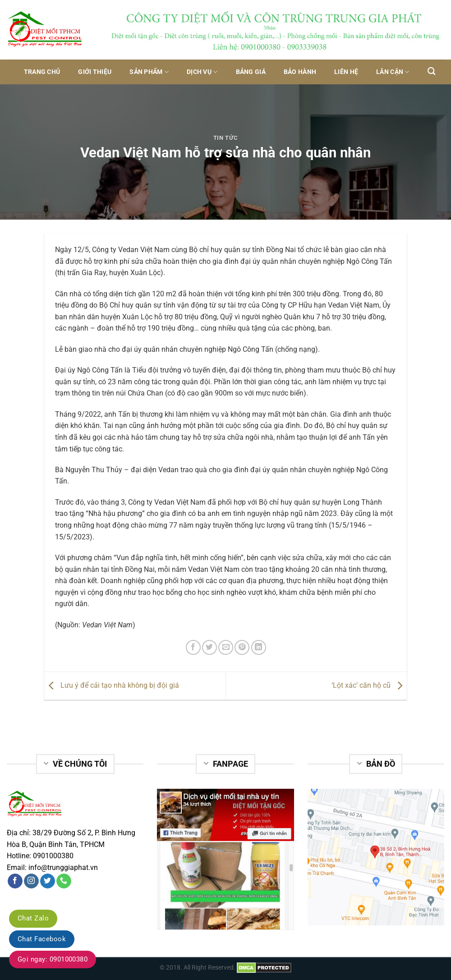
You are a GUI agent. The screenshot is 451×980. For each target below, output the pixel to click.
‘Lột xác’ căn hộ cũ (369, 685)
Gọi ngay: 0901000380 (53, 959)
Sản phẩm (149, 72)
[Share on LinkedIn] (259, 647)
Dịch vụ (202, 72)
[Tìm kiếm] (431, 71)
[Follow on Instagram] (31, 881)
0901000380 (53, 856)
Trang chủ (42, 72)
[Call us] (64, 881)
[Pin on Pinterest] (242, 647)
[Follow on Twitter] (48, 881)
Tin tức (226, 138)
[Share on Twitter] (209, 647)
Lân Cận (393, 72)
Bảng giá (251, 72)
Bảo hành (300, 72)
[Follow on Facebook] (15, 881)
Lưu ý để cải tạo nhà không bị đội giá (112, 685)
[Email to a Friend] (226, 647)
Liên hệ (346, 72)
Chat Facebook (42, 939)
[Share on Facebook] (193, 647)
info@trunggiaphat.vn (63, 867)
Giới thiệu (95, 72)
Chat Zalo (33, 918)
